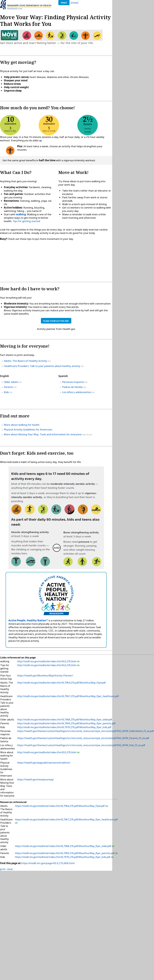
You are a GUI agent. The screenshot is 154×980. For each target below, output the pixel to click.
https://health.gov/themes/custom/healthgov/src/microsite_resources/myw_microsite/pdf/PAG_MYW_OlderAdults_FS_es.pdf (85, 731)
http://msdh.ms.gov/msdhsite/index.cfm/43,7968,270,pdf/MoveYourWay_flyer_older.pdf (65, 720)
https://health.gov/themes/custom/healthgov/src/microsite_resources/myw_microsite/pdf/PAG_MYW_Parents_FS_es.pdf (83, 738)
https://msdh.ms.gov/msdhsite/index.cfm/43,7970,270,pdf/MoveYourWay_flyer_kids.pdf (63, 857)
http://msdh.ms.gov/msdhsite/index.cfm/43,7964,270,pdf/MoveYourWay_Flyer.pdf (61, 683)
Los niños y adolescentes (77, 392)
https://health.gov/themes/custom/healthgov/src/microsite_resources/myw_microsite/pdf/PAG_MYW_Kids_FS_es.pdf (81, 745)
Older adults (11, 382)
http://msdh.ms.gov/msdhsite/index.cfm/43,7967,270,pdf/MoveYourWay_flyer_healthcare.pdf (68, 696)
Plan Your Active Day (56, 321)
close (10, 869)
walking (21, 214)
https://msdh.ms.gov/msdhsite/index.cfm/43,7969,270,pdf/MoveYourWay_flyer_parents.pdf (65, 853)
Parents (8, 387)
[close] (74, 3)
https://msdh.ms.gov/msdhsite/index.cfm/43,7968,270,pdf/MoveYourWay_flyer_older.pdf (63, 846)
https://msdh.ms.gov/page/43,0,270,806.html (48, 863)
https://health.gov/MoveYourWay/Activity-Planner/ (45, 676)
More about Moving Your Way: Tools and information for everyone (43, 434)
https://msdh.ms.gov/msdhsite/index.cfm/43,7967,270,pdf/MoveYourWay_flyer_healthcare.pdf (66, 819)
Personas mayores (73, 382)
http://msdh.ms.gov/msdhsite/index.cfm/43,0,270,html (47, 661)
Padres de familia (72, 387)
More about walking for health (22, 425)
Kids (6, 392)
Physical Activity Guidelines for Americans (28, 429)
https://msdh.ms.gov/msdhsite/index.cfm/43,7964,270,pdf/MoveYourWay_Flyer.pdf (60, 806)
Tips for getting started (26, 221)
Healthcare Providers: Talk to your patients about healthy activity (42, 366)
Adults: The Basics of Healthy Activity (25, 361)
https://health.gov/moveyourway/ (36, 779)
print (64, 3)
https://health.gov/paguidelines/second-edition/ (44, 763)
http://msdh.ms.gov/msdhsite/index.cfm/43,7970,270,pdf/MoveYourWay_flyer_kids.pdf (64, 727)
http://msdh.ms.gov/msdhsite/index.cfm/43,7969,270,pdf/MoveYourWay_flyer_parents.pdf (66, 723)
